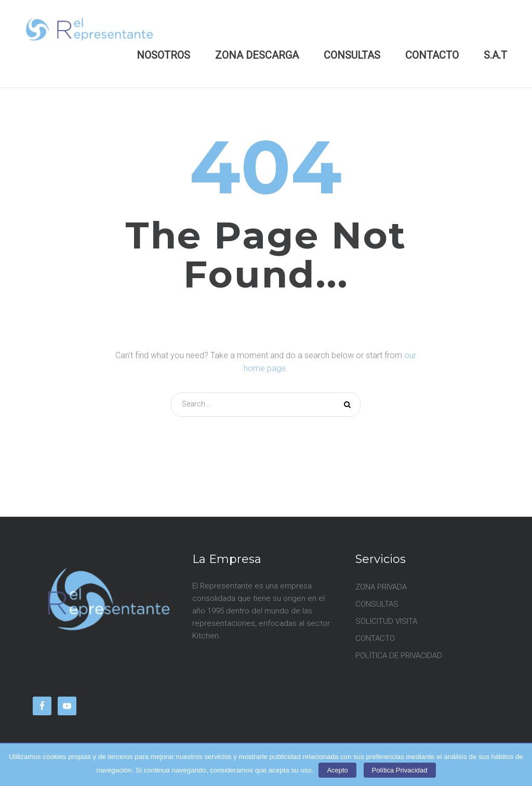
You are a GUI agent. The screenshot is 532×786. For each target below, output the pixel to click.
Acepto (337, 770)
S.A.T (495, 55)
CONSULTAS (352, 55)
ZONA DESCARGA (257, 55)
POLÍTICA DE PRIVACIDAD (399, 656)
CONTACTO (432, 55)
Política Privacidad (400, 770)
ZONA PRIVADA (381, 587)
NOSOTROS (163, 55)
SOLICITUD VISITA (386, 621)
